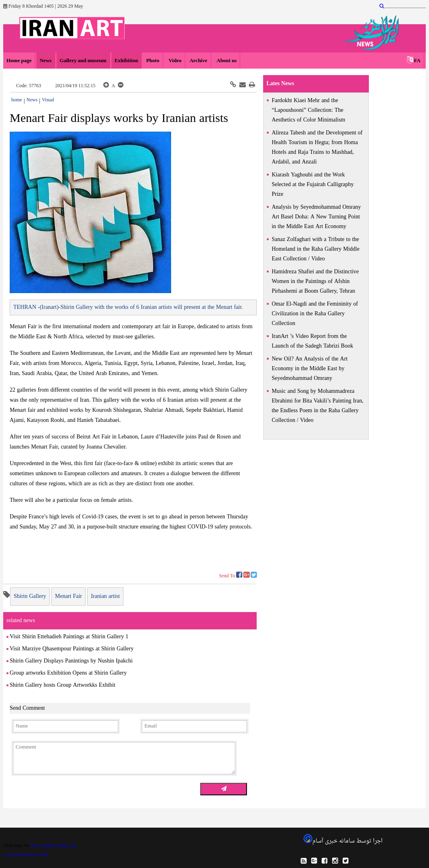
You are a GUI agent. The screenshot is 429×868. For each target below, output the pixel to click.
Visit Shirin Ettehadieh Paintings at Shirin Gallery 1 (69, 637)
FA (417, 61)
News (46, 61)
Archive (199, 61)
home (17, 100)
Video (175, 61)
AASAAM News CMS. (26, 855)
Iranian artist (105, 596)
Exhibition (127, 61)
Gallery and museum (83, 61)
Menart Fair (68, 596)
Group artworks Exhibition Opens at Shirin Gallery (68, 673)
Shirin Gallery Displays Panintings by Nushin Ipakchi (71, 661)
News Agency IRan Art (53, 846)
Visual (48, 100)
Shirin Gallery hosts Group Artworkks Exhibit (63, 685)
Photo (153, 61)
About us (226, 61)
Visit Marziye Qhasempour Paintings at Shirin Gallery (72, 649)
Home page (19, 61)
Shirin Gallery (30, 596)
